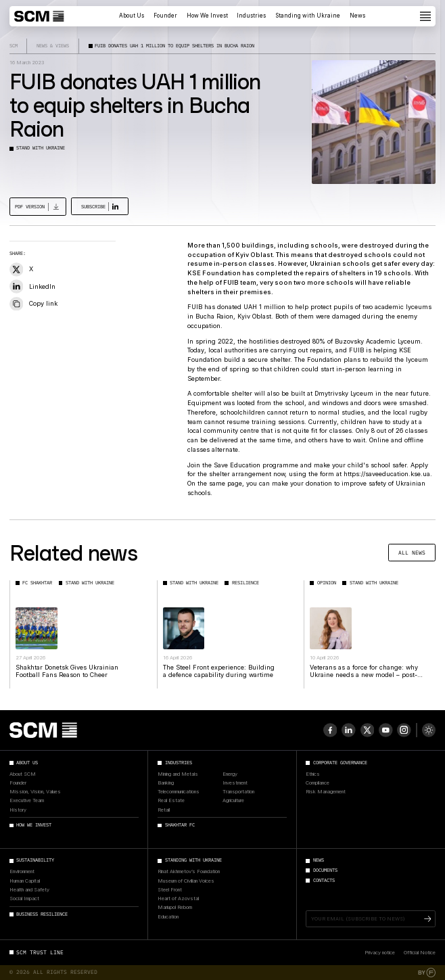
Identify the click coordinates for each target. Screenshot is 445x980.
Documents (325, 870)
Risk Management (326, 792)
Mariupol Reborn (175, 908)
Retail (164, 810)
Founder (165, 16)
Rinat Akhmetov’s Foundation (189, 872)
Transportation (238, 792)
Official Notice (420, 953)
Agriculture (233, 801)
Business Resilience (42, 914)
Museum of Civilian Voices (186, 881)
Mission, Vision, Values (35, 792)
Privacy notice (380, 953)
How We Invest (207, 16)
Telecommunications (179, 792)
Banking (166, 783)
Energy (230, 774)
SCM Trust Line (40, 953)
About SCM (23, 774)
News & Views (53, 46)
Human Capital (25, 881)
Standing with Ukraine (308, 16)
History (18, 810)
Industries (251, 16)
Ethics (313, 774)
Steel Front (170, 890)
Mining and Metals (178, 774)
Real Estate (171, 801)
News (357, 16)
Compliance (318, 783)
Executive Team (27, 801)
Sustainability (35, 860)
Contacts (324, 881)
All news (412, 553)
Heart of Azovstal (178, 899)
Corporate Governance (340, 763)
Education (168, 917)
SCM (14, 46)
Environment (22, 872)
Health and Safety (29, 890)
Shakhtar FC (180, 825)
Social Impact (24, 899)
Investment (235, 783)
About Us (132, 16)
